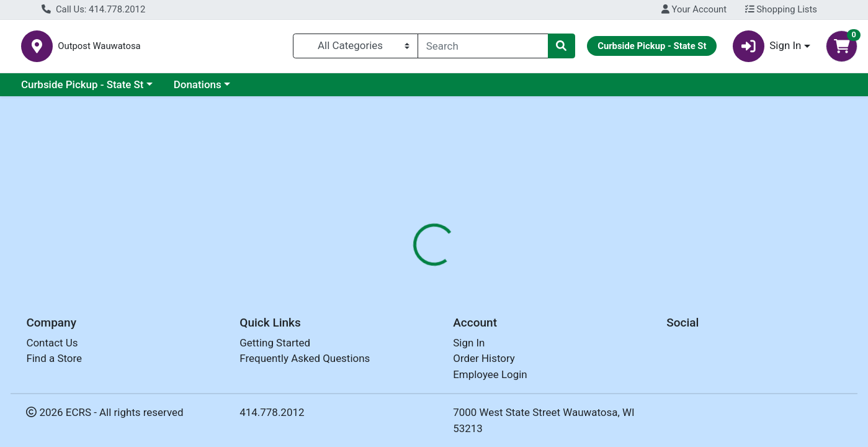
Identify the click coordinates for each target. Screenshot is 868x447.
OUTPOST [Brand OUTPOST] (515, 348)
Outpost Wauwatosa (242, 49)
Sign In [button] (767, 49)
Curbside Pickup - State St (83, 89)
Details (396, 270)
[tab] (396, 269)
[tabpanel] (615, 345)
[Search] (483, 48)
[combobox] (483, 48)
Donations (198, 89)
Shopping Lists (781, 9)
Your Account (694, 9)
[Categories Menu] (356, 48)
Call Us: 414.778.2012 (93, 9)
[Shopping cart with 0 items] (842, 49)
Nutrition (451, 270)
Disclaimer (514, 270)
